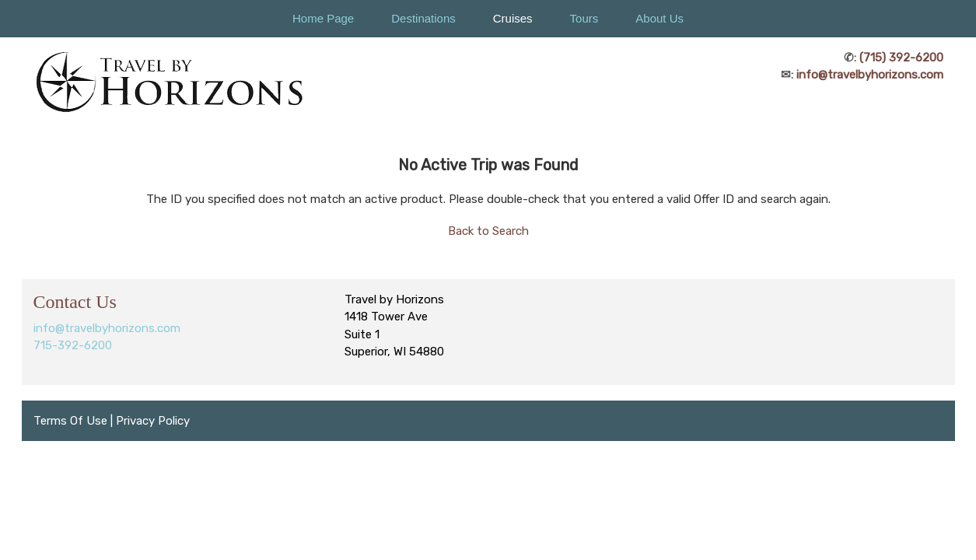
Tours (584, 18)
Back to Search (488, 231)
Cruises (513, 18)
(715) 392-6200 (901, 58)
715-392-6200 (73, 345)
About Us (659, 18)
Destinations (423, 18)
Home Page (323, 18)
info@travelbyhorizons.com (870, 75)
